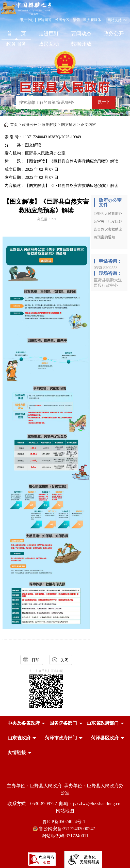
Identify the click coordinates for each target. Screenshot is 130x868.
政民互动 (49, 44)
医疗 (64, 113)
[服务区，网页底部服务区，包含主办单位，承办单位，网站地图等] (65, 818)
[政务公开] (114, 34)
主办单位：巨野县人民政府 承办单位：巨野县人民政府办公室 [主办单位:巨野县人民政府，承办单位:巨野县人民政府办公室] (65, 789)
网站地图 (65, 811)
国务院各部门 (63, 723)
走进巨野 (49, 33)
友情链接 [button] (17, 753)
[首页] (16, 34)
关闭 (64, 660)
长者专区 (62, 20)
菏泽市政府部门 (61, 738)
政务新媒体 (92, 20)
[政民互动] (49, 44)
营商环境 (92, 113)
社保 (53, 113)
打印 (36, 660)
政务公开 (114, 33)
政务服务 (16, 44)
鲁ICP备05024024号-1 (65, 822)
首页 (14, 125)
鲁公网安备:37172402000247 (65, 829)
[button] (24, 723)
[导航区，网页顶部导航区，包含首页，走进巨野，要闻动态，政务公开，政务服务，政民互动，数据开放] (65, 39)
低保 (76, 113)
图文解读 (69, 125)
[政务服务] (16, 44)
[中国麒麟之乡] (26, 9)
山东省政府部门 (103, 723)
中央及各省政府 (24, 723)
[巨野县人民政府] (65, 85)
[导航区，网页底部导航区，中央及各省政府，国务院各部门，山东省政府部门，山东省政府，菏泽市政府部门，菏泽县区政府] (65, 738)
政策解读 (49, 125)
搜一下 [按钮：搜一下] (104, 102)
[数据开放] (81, 44)
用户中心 (27, 20)
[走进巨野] (49, 34)
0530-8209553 (105, 268)
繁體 (76, 20)
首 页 (16, 33)
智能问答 (44, 20)
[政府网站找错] (42, 859)
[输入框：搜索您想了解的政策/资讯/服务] (54, 103)
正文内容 (88, 125)
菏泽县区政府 (105, 738)
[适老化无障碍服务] (83, 859)
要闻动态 (81, 33)
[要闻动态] (81, 34)
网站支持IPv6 (118, 20)
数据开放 (81, 44)
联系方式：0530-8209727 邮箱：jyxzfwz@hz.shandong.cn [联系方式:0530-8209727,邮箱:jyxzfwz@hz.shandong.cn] (65, 804)
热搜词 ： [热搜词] (36, 113)
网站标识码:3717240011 (65, 836)
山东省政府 (19, 738)
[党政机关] (65, 775)
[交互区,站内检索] (67, 103)
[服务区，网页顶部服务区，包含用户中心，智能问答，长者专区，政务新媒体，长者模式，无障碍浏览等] (74, 20)
